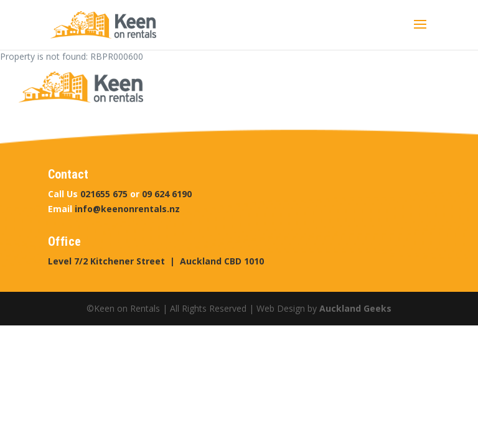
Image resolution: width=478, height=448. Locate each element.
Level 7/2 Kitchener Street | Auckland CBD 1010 (156, 261)
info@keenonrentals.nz (127, 209)
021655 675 (104, 194)
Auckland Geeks (355, 308)
